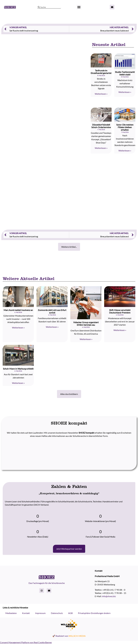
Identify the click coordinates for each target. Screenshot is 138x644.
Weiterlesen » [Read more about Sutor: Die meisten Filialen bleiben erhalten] (125, 151)
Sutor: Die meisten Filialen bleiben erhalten (125, 127)
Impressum (40, 613)
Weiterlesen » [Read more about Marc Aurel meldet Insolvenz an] (18, 328)
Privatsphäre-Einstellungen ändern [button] (94, 613)
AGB (70, 613)
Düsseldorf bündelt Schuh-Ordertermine (101, 126)
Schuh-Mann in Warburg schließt (18, 369)
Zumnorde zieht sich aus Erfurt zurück (52, 311)
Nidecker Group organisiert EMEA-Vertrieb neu (86, 324)
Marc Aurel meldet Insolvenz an (18, 310)
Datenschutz (57, 613)
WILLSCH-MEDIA (77, 636)
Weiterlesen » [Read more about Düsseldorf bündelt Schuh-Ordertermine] (101, 148)
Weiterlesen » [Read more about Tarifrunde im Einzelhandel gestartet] (101, 94)
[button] (79, 7)
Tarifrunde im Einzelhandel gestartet (101, 72)
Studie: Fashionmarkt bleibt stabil (125, 73)
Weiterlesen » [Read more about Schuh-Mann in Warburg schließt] (18, 383)
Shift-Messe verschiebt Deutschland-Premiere (120, 311)
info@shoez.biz (109, 596)
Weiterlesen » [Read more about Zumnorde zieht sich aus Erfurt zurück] (52, 327)
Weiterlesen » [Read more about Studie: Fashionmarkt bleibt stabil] (125, 92)
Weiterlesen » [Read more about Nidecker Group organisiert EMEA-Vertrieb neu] (86, 339)
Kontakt (26, 613)
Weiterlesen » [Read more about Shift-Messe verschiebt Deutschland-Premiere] (120, 330)
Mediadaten (11, 613)
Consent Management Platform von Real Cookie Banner (26, 642)
